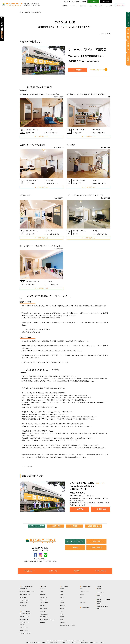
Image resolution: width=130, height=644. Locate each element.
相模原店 (62, 617)
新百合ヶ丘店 (63, 606)
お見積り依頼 (101, 509)
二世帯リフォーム (24, 619)
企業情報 (83, 2)
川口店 (61, 614)
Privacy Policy (70, 640)
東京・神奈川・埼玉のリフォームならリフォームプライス (61, 642)
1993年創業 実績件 (2, 29)
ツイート (30, 466)
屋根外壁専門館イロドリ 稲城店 (67, 625)
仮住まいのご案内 (24, 603)
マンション (42, 589)
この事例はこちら (42, 137)
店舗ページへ (100, 483)
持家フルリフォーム (25, 616)
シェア (24, 466)
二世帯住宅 (42, 611)
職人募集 (67, 2)
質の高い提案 (23, 597)
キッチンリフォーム (25, 622)
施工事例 (65, 6)
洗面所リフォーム (24, 630)
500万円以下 (43, 594)
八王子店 (62, 589)
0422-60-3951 (78, 493)
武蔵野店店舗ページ (99, 70)
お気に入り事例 (121, 5)
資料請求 (75, 526)
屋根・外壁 (109, 6)
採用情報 (99, 589)
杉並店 (61, 600)
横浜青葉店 (63, 608)
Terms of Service (78, 640)
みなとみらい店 (64, 623)
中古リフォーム (44, 608)
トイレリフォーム (24, 628)
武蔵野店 (62, 597)
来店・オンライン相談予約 (37, 526)
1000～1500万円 (44, 603)
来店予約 (78, 70)
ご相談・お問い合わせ (93, 526)
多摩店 (61, 592)
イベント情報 (75, 2)
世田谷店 (62, 603)
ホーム (22, 12)
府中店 (61, 594)
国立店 (61, 620)
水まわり (82, 594)
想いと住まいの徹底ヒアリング (27, 592)
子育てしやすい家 (44, 614)
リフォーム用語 (85, 607)
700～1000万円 (44, 600)
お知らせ (99, 595)
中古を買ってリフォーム (26, 614)
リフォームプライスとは (86, 6)
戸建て (41, 592)
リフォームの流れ (99, 6)
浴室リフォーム (24, 625)
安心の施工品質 (24, 589)
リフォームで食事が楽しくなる (47, 620)
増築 (81, 600)
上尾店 (61, 611)
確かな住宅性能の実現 (25, 594)
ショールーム (74, 6)
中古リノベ (83, 589)
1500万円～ (43, 606)
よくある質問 (23, 606)
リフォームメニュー (26, 611)
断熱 (81, 597)
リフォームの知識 (86, 587)
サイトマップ (100, 609)
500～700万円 (43, 597)
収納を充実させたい (45, 617)
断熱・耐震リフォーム (25, 633)
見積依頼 (99, 602)
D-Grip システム (100, 642)
